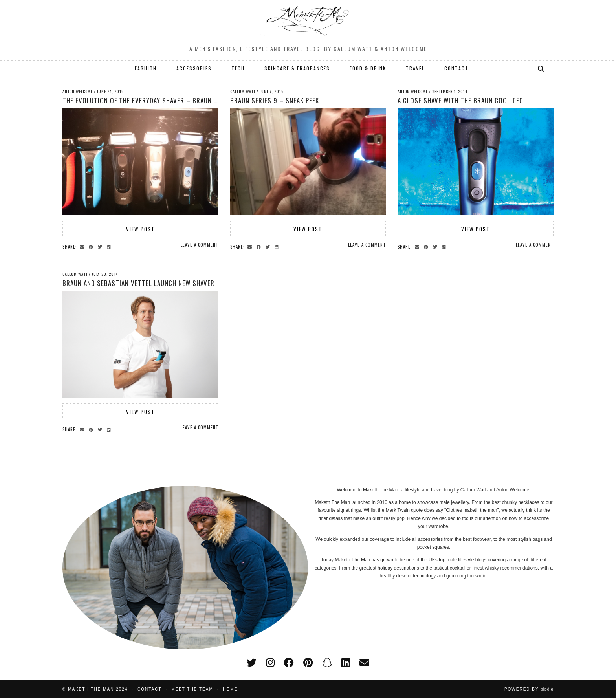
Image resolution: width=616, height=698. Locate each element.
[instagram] (270, 663)
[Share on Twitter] (101, 246)
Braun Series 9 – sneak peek (275, 100)
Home (230, 689)
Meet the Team (192, 689)
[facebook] (289, 663)
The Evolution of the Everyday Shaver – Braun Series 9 (151, 100)
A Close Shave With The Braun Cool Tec (460, 100)
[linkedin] (346, 663)
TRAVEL (415, 68)
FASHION (146, 68)
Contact (150, 689)
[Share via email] (83, 246)
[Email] (364, 663)
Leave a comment (200, 245)
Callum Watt (243, 91)
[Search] (541, 68)
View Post (140, 229)
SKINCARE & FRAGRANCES (297, 68)
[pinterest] (308, 663)
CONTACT (456, 68)
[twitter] (252, 663)
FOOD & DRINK (368, 68)
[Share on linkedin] (110, 246)
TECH (238, 68)
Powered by (529, 689)
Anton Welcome (78, 91)
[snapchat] (327, 663)
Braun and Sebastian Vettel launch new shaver (138, 283)
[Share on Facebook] (92, 246)
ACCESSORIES (194, 68)
